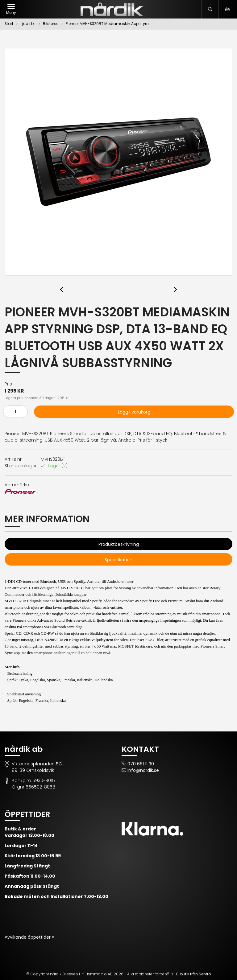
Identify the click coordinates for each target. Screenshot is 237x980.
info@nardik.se (143, 770)
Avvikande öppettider (28, 937)
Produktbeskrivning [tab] (119, 544)
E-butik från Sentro (193, 974)
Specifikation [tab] (118, 560)
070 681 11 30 (141, 764)
